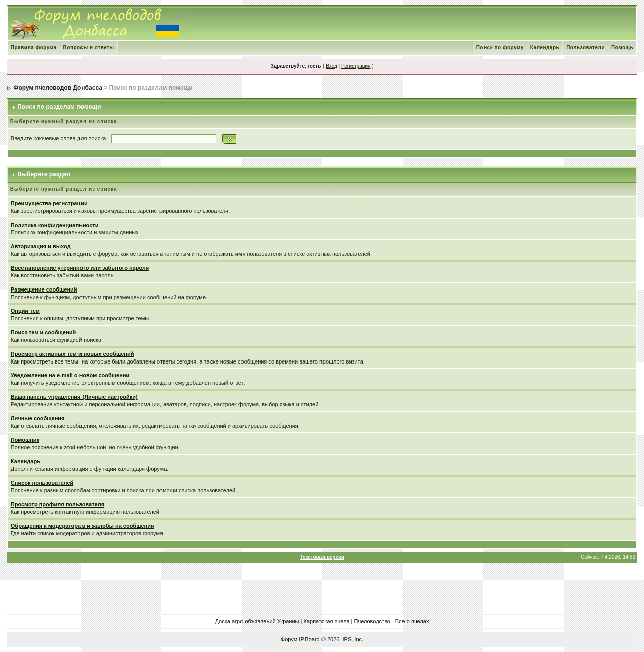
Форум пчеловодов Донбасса (58, 88)
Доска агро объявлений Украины (257, 621)
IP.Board (309, 639)
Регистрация (356, 66)
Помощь (622, 48)
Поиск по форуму (500, 48)
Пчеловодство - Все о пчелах (392, 621)
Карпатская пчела (326, 621)
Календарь (545, 48)
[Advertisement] (322, 589)
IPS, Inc (352, 639)
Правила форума (34, 48)
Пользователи (585, 48)
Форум (289, 639)
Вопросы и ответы (89, 48)
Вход (331, 66)
